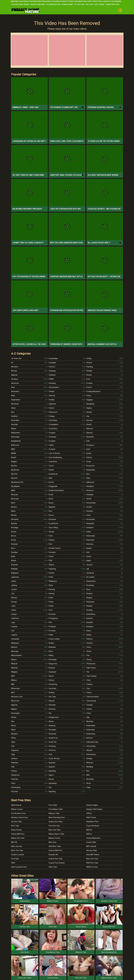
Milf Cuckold (91, 846)
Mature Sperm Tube (56, 834)
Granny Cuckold (17, 855)
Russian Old (53, 855)
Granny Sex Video (56, 822)
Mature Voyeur (17, 809)
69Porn (89, 834)
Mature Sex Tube (18, 838)
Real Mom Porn (92, 822)
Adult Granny (24, 4)
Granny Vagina (92, 805)
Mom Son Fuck (92, 859)
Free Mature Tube (56, 809)
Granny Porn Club (56, 859)
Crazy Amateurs (93, 826)
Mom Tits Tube (17, 850)
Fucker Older (91, 842)
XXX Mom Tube (55, 846)
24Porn (89, 813)
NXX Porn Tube (92, 863)
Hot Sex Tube (79, 4)
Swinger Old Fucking (94, 809)
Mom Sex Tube (55, 830)
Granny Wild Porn (55, 850)
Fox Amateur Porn (53, 4)
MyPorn (89, 830)
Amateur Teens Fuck (19, 817)
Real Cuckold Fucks (19, 867)
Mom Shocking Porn (57, 817)
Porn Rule (15, 859)
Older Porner (91, 817)
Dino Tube (89, 4)
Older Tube (53, 867)
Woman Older (92, 850)
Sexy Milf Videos (93, 855)
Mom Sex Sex (17, 846)
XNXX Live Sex (92, 867)
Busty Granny (99, 4)
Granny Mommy (67, 4)
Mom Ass (53, 842)
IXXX (13, 863)
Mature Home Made (38, 4)
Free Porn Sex (54, 826)
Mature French (54, 838)
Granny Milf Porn (113, 4)
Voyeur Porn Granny (57, 863)
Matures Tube (54, 813)
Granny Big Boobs (93, 838)
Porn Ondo (53, 805)
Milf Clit (14, 842)
